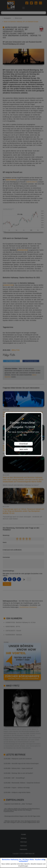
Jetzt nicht (23, 449)
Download (24, 444)
